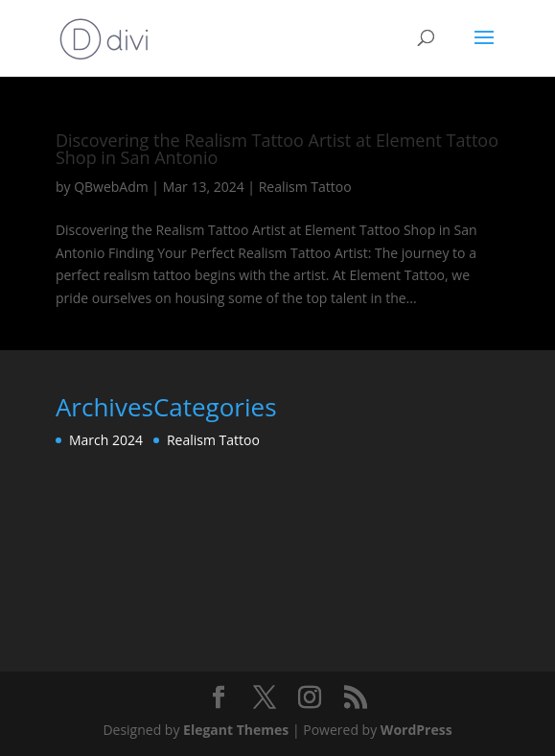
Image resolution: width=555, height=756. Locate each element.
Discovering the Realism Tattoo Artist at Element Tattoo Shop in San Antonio (277, 149)
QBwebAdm (111, 187)
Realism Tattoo (305, 187)
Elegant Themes (236, 730)
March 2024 (106, 440)
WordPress (416, 730)
